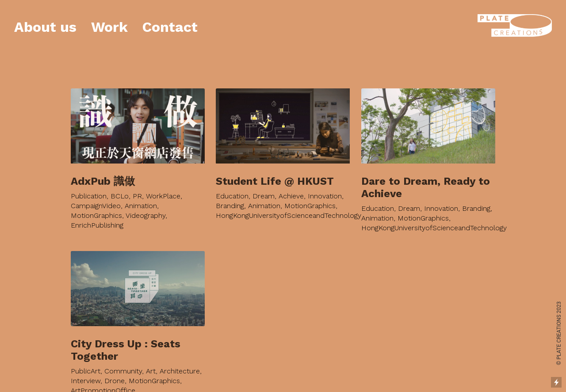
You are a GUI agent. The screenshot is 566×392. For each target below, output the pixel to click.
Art (151, 363)
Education (232, 188)
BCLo (120, 188)
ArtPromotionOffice (103, 382)
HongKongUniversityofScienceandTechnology (289, 207)
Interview (86, 373)
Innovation (325, 188)
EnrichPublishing (97, 217)
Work (109, 27)
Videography (145, 207)
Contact (170, 27)
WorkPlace (163, 188)
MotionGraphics (96, 207)
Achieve (291, 188)
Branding (230, 198)
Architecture (180, 363)
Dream (264, 188)
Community (123, 363)
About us (45, 27)
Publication (89, 188)
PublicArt (86, 363)
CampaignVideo (96, 198)
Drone (115, 373)
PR (137, 188)
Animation (141, 198)
